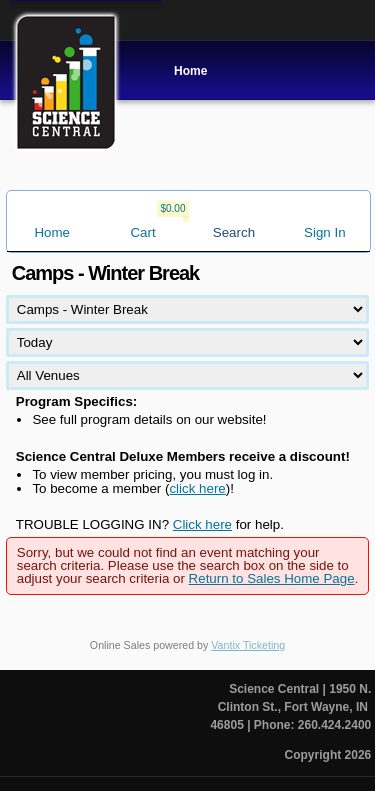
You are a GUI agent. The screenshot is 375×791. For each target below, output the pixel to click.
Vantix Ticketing (248, 645)
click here (197, 488)
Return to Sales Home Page (272, 578)
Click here (202, 524)
